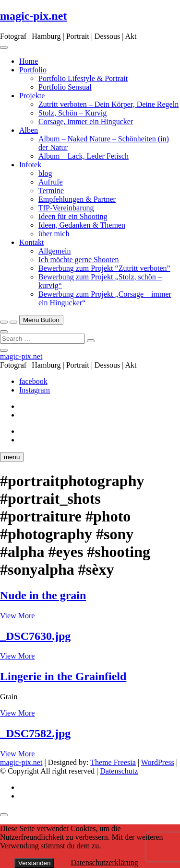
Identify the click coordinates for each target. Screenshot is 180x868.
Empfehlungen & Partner (77, 199)
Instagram (35, 390)
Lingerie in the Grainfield (63, 676)
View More (17, 616)
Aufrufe (51, 182)
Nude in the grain (43, 595)
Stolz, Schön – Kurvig (72, 113)
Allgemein (55, 251)
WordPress (158, 762)
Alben (29, 130)
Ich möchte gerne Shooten (79, 260)
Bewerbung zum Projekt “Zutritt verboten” (104, 268)
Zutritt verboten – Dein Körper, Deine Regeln (108, 104)
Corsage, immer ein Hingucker (86, 122)
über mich (54, 234)
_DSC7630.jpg (35, 636)
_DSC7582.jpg (35, 733)
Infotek (30, 165)
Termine (51, 191)
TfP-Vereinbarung (66, 208)
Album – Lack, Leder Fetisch (84, 156)
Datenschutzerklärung (104, 862)
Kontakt (32, 242)
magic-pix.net (33, 16)
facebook (33, 381)
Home (29, 61)
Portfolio (33, 70)
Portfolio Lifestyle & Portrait (83, 78)
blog (45, 173)
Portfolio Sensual (65, 87)
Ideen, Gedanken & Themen (82, 225)
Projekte (32, 96)
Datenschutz (119, 771)
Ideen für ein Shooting (73, 216)
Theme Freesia (113, 762)
